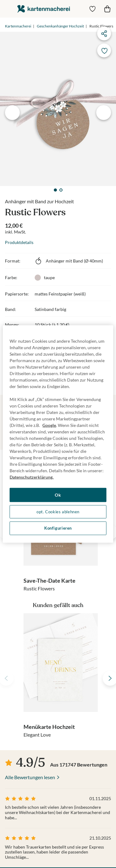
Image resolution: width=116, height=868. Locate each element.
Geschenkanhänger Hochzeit (60, 26)
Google (49, 425)
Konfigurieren (58, 528)
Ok (58, 495)
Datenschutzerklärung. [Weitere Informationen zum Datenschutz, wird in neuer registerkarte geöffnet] (32, 477)
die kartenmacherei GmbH (44, 9)
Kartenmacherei (18, 26)
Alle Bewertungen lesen (30, 777)
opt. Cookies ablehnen (58, 512)
